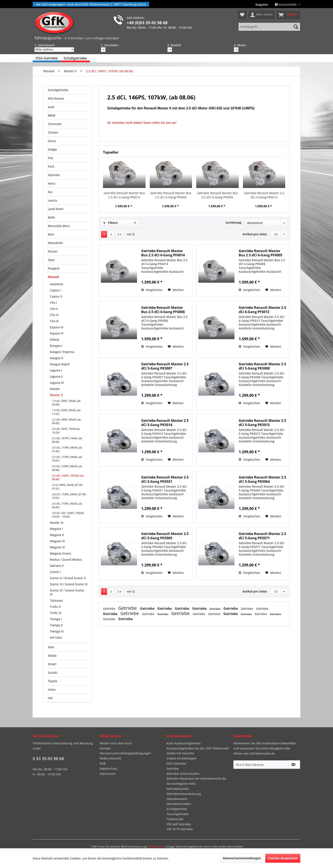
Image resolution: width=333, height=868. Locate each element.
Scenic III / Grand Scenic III (69, 584)
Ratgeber (262, 5)
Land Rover (56, 209)
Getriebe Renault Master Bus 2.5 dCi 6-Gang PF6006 (217, 195)
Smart (52, 664)
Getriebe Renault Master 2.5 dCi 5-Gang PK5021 (165, 479)
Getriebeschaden (179, 804)
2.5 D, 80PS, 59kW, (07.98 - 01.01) (68, 487)
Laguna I (56, 370)
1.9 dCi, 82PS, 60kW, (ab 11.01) (66, 412)
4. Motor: (240, 45)
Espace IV (57, 333)
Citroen (53, 132)
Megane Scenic (61, 553)
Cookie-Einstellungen (182, 758)
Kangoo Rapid (60, 364)
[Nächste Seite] (111, 234)
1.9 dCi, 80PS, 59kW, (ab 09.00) (66, 403)
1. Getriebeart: (45, 45)
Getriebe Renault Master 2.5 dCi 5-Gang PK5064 (262, 479)
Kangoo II (56, 358)
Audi (51, 107)
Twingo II (56, 625)
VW (50, 698)
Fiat (50, 158)
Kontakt (105, 748)
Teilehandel (175, 819)
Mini (51, 234)
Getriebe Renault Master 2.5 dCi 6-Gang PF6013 (264, 195)
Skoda (52, 656)
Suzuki (53, 673)
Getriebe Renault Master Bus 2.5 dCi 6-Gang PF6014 (124, 195)
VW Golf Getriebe (179, 824)
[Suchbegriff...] (269, 27)
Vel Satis (56, 637)
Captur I (56, 290)
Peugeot (54, 268)
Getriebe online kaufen (183, 774)
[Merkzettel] (242, 15)
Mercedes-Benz (59, 226)
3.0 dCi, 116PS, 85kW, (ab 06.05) (67, 505)
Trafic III (56, 613)
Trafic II (55, 607)
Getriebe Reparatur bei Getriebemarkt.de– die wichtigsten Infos (197, 781)
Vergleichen (152, 290)
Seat (51, 647)
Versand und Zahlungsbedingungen (125, 753)
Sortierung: (234, 222)
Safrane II (57, 566)
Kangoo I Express (62, 352)
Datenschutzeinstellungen (242, 858)
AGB (103, 763)
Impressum (108, 774)
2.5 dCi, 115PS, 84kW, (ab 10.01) (67, 459)
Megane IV (57, 547)
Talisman (56, 601)
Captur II (56, 296)
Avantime (57, 284)
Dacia (52, 141)
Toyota (52, 681)
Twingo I (56, 619)
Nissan (53, 251)
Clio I (53, 303)
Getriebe (110, 609)
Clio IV (54, 321)
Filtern (110, 223)
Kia (50, 192)
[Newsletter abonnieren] (293, 765)
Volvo (52, 689)
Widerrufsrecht (110, 758)
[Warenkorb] (288, 15)
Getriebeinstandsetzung (184, 794)
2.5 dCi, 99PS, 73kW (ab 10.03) (66, 431)
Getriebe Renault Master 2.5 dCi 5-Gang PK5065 (165, 536)
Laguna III (57, 383)
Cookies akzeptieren (283, 858)
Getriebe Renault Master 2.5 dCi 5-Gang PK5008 (262, 366)
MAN (51, 217)
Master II (56, 395)
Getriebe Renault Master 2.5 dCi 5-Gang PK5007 (165, 366)
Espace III (57, 327)
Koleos (55, 339)
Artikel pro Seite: (255, 234)
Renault (53, 277)
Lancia (52, 200)
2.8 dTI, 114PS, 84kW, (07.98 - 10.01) (70, 496)
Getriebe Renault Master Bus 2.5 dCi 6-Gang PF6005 (171, 195)
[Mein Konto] (262, 15)
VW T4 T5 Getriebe (180, 829)
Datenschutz (109, 768)
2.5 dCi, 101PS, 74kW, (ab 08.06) (67, 440)
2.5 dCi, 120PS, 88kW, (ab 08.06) (67, 468)
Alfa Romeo (56, 98)
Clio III (54, 315)
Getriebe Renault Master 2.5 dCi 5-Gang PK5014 (165, 423)
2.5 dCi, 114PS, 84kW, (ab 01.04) (67, 449)
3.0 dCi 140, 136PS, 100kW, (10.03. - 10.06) (68, 515)
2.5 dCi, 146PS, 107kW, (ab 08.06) (68, 477)
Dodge (52, 149)
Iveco (51, 183)
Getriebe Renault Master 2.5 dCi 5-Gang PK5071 (262, 536)
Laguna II (56, 376)
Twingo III (57, 631)
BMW (52, 115)
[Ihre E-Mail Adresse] (260, 765)
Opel (51, 260)
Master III (57, 523)
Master (55, 389)
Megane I (56, 529)
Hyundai (54, 175)
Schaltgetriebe (58, 90)
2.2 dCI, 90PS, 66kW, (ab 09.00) (66, 421)
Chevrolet (55, 124)
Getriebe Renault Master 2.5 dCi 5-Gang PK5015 (262, 423)
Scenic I (55, 572)
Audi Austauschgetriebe (184, 743)
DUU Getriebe (176, 763)
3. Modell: (174, 45)
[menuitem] (262, 5)
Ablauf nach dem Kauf (116, 743)
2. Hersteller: (110, 45)
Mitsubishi (55, 243)
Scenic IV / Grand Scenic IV (67, 592)
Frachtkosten (156, 846)
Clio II (54, 309)
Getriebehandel (178, 789)
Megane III (57, 541)
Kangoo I (56, 346)
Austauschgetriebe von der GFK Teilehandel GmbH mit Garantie (198, 751)
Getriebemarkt (177, 799)
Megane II (57, 535)
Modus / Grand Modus (66, 560)
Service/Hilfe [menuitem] (286, 5)
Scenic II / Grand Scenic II (68, 578)
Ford (51, 166)
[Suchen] (296, 27)
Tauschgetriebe (178, 814)
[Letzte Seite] (120, 234)
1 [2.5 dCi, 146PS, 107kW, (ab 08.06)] (104, 234)
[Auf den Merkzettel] (176, 290)
